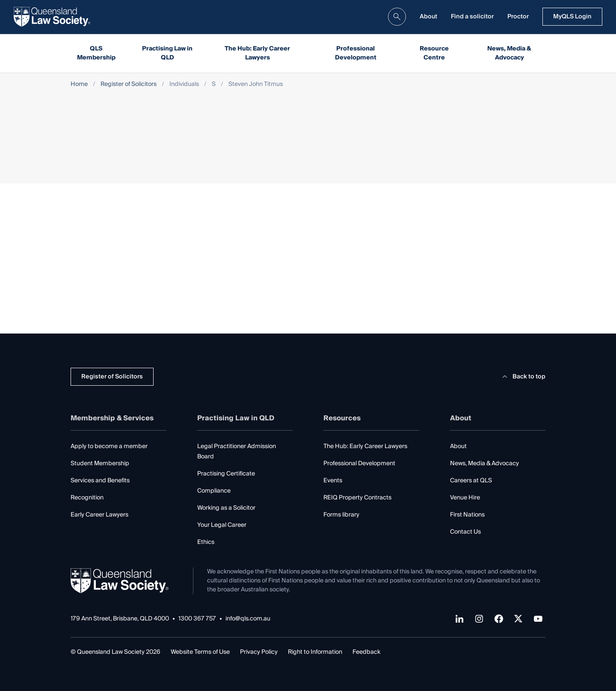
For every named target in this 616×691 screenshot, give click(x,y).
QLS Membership (96, 53)
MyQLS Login (572, 17)
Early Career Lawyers (99, 515)
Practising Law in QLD (167, 53)
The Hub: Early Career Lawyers (257, 53)
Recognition (87, 498)
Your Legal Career (222, 525)
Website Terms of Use (200, 652)
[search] (397, 17)
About (428, 17)
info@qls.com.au (248, 619)
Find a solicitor (472, 17)
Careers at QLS (471, 481)
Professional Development (356, 53)
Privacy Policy (259, 652)
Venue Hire (465, 498)
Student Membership (100, 464)
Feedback (366, 652)
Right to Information (315, 652)
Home (79, 84)
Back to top (523, 377)
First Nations (467, 515)
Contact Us (465, 532)
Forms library (341, 515)
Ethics (206, 542)
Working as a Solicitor (226, 508)
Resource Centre (434, 53)
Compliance (214, 491)
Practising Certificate (226, 474)
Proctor (518, 17)
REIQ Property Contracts (357, 498)
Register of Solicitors (129, 84)
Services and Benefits (100, 481)
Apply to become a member (109, 446)
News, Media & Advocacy (509, 53)
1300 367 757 (197, 619)
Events (333, 481)
